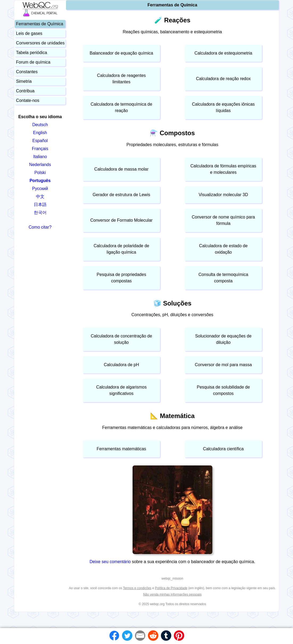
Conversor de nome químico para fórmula (223, 220)
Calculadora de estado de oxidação (223, 249)
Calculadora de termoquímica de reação (121, 107)
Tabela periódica (32, 53)
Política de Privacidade (171, 588)
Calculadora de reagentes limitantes (121, 79)
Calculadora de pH (121, 365)
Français (40, 149)
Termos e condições (137, 588)
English (40, 133)
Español (40, 141)
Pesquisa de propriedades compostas (121, 278)
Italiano (40, 157)
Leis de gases (29, 33)
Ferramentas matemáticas (121, 449)
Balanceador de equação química (121, 53)
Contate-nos (28, 100)
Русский (40, 189)
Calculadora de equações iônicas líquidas (223, 107)
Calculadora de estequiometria (223, 53)
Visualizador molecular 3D (223, 195)
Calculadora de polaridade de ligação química (121, 249)
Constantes (27, 72)
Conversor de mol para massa (223, 365)
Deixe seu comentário (111, 562)
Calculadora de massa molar (121, 169)
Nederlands (40, 165)
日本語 (40, 205)
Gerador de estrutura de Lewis (121, 195)
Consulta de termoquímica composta (223, 278)
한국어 (40, 212)
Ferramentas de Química (40, 24)
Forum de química (33, 62)
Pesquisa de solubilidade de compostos (223, 390)
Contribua (25, 91)
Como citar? (40, 227)
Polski (40, 173)
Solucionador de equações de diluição (223, 339)
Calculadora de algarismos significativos (121, 390)
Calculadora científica (223, 449)
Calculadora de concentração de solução (121, 339)
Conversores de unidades (40, 43)
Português (40, 181)
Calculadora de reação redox (223, 79)
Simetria (24, 81)
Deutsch (40, 125)
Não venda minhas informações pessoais (172, 595)
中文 (40, 197)
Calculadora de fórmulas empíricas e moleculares (223, 169)
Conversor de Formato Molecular (121, 220)
